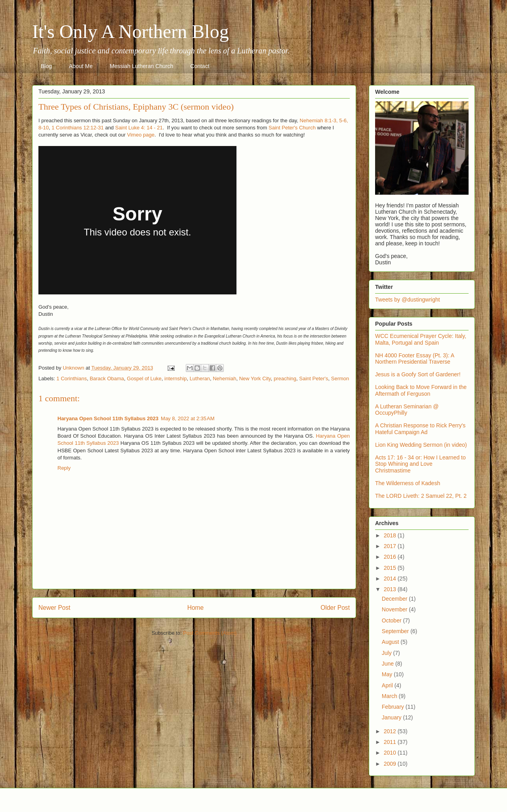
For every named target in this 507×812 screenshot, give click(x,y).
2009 (391, 764)
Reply (64, 468)
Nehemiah (224, 378)
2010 (391, 753)
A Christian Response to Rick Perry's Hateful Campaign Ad (420, 429)
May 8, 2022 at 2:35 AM (188, 418)
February (394, 707)
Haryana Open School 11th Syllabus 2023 (108, 418)
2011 (391, 742)
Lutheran (200, 378)
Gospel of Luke (144, 378)
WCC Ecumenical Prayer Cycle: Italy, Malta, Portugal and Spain (421, 339)
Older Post (335, 608)
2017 (391, 546)
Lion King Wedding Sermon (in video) (421, 445)
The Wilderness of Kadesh (408, 483)
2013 (391, 589)
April (388, 685)
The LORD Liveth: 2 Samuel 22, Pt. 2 (421, 496)
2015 (391, 568)
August (391, 642)
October (393, 620)
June (389, 664)
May (388, 674)
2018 (391, 535)
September (396, 631)
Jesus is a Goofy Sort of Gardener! (418, 374)
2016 (391, 557)
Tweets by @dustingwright (408, 300)
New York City (255, 378)
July (388, 653)
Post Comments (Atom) (210, 633)
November (395, 609)
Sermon (340, 378)
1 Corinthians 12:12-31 (78, 128)
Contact (200, 66)
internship (175, 378)
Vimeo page (141, 135)
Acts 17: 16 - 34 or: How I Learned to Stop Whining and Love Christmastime (420, 464)
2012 (391, 731)
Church (307, 128)
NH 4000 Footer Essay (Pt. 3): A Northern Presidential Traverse (415, 359)
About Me (81, 66)
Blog (46, 66)
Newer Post (54, 608)
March (390, 696)
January (393, 717)
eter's (292, 128)
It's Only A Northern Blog (131, 31)
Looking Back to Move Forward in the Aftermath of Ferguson (421, 390)
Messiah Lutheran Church (141, 66)
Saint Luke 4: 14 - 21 (139, 128)
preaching (285, 378)
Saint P (277, 128)
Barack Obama (107, 378)
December (395, 599)
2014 (391, 579)
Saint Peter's (314, 378)
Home (196, 608)
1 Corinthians (72, 378)
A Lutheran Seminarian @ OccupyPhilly (407, 410)
